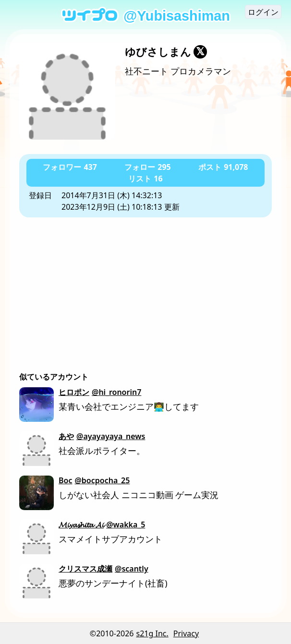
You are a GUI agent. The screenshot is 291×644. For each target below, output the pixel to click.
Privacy (186, 633)
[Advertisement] (145, 289)
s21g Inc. (152, 633)
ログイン (263, 12)
